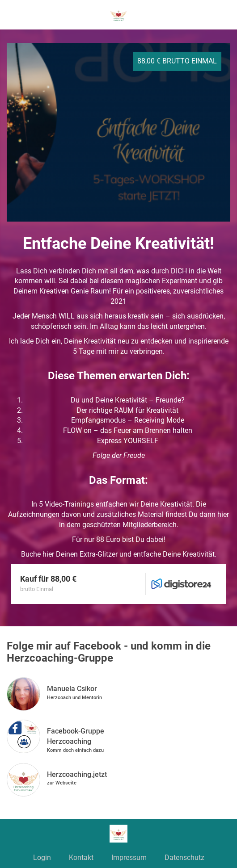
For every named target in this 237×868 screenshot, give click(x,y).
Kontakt (81, 858)
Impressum (129, 858)
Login (42, 858)
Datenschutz (184, 858)
